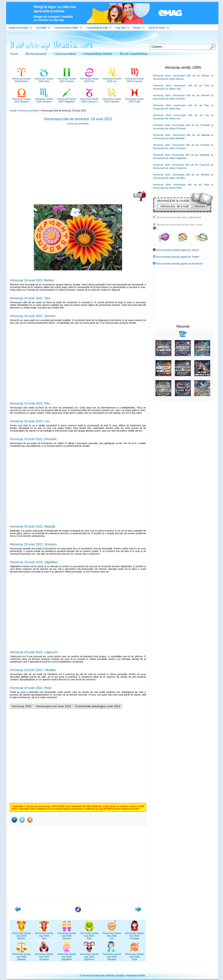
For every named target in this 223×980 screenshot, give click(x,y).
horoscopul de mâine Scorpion (169, 148)
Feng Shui (122, 28)
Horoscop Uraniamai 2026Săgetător (67, 955)
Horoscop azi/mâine (29, 111)
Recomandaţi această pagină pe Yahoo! (178, 250)
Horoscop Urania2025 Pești (135, 99)
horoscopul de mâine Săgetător (170, 158)
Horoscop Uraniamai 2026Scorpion (44, 955)
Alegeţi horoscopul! (20, 28)
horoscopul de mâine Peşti (167, 188)
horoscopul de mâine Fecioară (169, 128)
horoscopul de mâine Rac (167, 109)
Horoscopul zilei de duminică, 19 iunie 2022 (78, 119)
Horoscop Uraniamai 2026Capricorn (89, 955)
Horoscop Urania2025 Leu (112, 79)
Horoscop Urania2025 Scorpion (44, 99)
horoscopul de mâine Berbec (168, 79)
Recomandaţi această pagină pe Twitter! (178, 257)
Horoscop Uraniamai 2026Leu (112, 934)
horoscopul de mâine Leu (167, 118)
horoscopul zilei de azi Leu (192, 115)
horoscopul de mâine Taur (167, 89)
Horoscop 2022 (22, 706)
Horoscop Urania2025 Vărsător (112, 99)
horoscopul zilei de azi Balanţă (191, 135)
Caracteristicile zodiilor (68, 28)
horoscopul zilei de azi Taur (191, 85)
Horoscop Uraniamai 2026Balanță (22, 955)
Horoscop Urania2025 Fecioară (135, 79)
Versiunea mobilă (136, 975)
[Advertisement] (78, 159)
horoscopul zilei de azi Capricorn (191, 165)
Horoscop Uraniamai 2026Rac (89, 934)
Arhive (110, 975)
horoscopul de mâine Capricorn (170, 168)
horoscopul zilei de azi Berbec (191, 76)
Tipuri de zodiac (159, 28)
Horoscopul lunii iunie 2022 (53, 706)
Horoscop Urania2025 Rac (89, 79)
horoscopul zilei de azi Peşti (191, 185)
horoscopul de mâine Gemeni (169, 99)
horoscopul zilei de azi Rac (192, 105)
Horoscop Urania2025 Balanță (22, 99)
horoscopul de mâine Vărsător (169, 178)
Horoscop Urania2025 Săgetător (67, 99)
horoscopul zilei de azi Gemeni (191, 95)
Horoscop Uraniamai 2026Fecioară (135, 934)
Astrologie (43, 28)
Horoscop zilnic (162, 76)
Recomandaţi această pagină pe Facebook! (180, 264)
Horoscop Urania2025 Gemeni (67, 79)
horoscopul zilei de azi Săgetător (191, 155)
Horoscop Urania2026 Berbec (22, 79)
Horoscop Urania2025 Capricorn (89, 99)
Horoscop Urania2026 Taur (44, 79)
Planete (139, 28)
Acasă (13, 111)
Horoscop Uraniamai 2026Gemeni (67, 934)
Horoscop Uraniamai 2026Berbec (22, 934)
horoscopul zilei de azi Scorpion (191, 145)
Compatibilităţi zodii (99, 28)
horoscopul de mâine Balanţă (169, 138)
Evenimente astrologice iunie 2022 (98, 706)
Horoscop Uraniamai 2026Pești (135, 955)
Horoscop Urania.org (19, 32)
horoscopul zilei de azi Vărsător (191, 175)
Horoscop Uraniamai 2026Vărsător (112, 955)
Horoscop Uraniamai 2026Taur (44, 934)
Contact (120, 975)
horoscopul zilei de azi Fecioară (191, 125)
